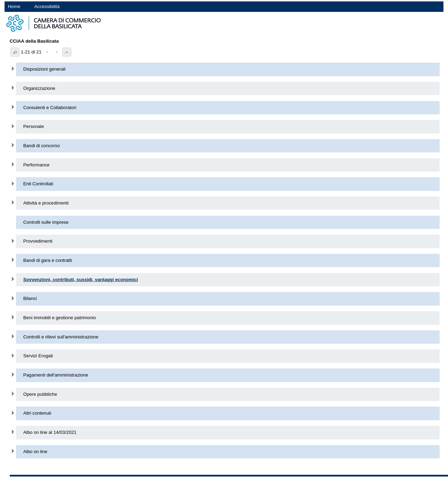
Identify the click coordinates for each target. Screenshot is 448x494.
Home (14, 6)
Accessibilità (47, 6)
